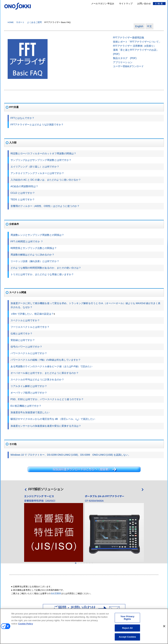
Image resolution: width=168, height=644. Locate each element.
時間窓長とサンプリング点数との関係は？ (34, 248)
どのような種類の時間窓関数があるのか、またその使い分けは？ (46, 268)
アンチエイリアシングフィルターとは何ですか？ (37, 173)
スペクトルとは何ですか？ (25, 320)
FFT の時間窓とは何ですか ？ (27, 241)
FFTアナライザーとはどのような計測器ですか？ (37, 125)
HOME (11, 22)
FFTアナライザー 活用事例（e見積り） (134, 46)
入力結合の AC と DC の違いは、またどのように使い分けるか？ (46, 180)
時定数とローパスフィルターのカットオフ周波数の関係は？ (43, 153)
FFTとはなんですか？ (23, 118)
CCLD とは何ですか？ (23, 193)
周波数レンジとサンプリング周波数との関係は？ (37, 235)
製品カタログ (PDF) (125, 58)
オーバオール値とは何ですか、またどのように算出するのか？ (45, 373)
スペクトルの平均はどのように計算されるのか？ (37, 380)
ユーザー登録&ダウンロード (128, 66)
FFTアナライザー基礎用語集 (129, 38)
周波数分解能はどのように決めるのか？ (32, 255)
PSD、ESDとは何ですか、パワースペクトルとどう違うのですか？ (47, 399)
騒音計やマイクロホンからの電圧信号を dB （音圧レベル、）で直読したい (53, 419)
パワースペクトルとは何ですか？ (29, 353)
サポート (20, 22)
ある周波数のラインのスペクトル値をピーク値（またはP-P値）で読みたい (51, 366)
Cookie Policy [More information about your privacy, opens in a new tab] (26, 626)
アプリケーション (123, 62)
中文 (149, 26)
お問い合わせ (144, 4)
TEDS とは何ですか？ (23, 199)
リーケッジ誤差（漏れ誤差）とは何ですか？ (35, 261)
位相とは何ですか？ (22, 334)
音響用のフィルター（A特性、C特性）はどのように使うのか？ (45, 206)
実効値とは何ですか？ (23, 340)
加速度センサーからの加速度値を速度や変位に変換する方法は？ (46, 426)
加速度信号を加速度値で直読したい (30, 412)
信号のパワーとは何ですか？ (26, 347)
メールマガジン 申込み (103, 4)
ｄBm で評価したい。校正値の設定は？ (32, 314)
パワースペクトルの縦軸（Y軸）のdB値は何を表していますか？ (46, 360)
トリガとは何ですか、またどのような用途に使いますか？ (42, 274)
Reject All (127, 630)
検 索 (159, 4)
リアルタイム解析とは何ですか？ (29, 386)
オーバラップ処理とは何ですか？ (29, 393)
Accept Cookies (127, 639)
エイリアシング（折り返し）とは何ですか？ (35, 167)
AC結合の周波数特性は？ (24, 186)
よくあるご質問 (34, 22)
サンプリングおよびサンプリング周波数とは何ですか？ (41, 160)
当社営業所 (56, 593)
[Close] (164, 628)
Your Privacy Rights (127, 620)
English (139, 26)
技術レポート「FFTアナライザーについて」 (137, 42)
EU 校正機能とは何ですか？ (26, 406)
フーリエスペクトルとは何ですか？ (30, 327)
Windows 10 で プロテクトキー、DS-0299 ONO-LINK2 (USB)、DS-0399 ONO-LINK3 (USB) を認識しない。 (71, 455)
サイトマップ (126, 4)
